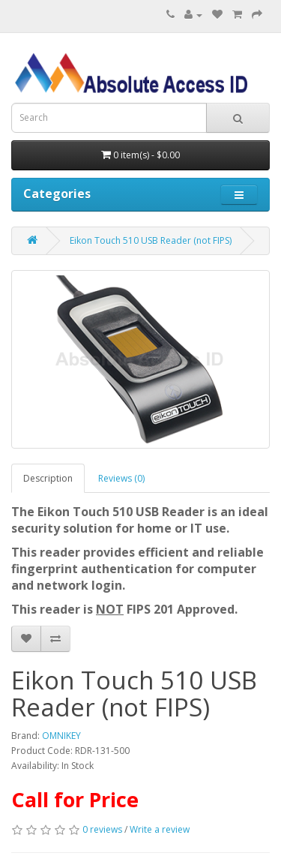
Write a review (160, 829)
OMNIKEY (61, 736)
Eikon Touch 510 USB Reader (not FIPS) (151, 240)
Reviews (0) (121, 478)
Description (48, 478)
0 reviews (102, 829)
